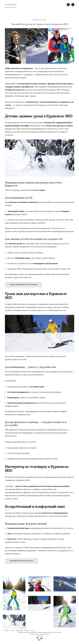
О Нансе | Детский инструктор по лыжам (23, 285)
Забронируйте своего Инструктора (21, 561)
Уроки (12, 631)
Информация (19, 631)
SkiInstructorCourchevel (55, 632)
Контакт (33, 631)
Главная (7, 631)
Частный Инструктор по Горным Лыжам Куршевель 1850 (39, 24)
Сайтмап (27, 631)
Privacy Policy (40, 636)
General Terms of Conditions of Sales (40, 634)
